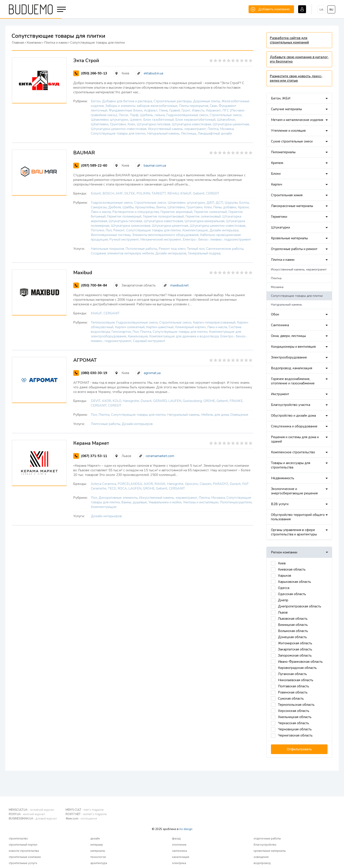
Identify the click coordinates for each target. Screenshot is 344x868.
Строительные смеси (226, 115)
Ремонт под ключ (172, 249)
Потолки (97, 230)
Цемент (136, 120)
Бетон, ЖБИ (281, 98)
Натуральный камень (163, 133)
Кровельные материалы (289, 238)
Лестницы (189, 133)
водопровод (262, 863)
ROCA (122, 488)
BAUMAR (84, 153)
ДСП (219, 203)
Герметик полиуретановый (163, 216)
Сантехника (280, 325)
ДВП (210, 203)
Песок (124, 115)
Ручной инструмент (124, 240)
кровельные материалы (270, 851)
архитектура (99, 863)
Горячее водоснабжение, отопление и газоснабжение (293, 381)
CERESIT (213, 193)
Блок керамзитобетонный (195, 120)
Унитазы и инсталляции (201, 502)
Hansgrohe (131, 401)
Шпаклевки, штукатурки (109, 120)
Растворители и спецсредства (136, 212)
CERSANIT (112, 313)
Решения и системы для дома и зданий (295, 439)
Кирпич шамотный (160, 327)
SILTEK (130, 193)
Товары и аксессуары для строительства (291, 465)
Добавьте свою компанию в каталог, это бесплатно (299, 59)
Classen (205, 484)
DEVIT (96, 401)
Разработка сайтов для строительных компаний (289, 40)
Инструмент (280, 394)
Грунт (186, 110)
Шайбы (128, 207)
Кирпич (277, 184)
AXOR (106, 401)
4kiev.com (81, 819)
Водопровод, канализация (292, 368)
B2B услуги (280, 504)
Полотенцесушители (236, 502)
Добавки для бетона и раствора (127, 101)
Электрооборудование (289, 357)
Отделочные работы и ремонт (294, 249)
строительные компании (25, 857)
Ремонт (119, 230)
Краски (243, 207)
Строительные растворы (173, 101)
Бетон (96, 101)
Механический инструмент (161, 240)
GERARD (160, 401)
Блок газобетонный (159, 120)
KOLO (117, 401)
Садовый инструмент (149, 341)
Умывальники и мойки (165, 502)
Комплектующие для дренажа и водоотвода (184, 336)
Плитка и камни (283, 260)
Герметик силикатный (210, 212)
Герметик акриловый (176, 212)
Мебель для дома (215, 415)
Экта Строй (86, 61)
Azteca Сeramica (103, 484)
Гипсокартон (121, 332)
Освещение (239, 415)
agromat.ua (152, 373)
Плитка (213, 129)
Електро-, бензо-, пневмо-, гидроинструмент (217, 240)
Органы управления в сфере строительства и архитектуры (294, 532)
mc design (186, 829)
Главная (18, 43)
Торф (134, 115)
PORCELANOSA (130, 484)
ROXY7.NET (86, 814)
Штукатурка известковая (191, 124)
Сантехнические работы (225, 249)
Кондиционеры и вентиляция (293, 347)
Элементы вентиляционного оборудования (165, 235)
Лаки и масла (101, 212)
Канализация (138, 336)
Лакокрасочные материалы (292, 206)
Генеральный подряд (204, 253)
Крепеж (277, 163)
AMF (119, 193)
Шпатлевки (100, 124)
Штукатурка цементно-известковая (119, 129)
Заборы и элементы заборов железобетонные (141, 106)
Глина (163, 110)
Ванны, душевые (134, 502)
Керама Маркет (91, 443)
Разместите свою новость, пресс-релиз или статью (296, 78)
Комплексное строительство (293, 452)
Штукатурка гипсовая (153, 124)
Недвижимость (283, 478)
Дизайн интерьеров (171, 253)
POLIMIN (143, 193)
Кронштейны (145, 207)
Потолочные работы (141, 249)
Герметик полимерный (124, 216)
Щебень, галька (152, 115)
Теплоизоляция (103, 322)
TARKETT (159, 193)
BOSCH (108, 193)
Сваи (213, 106)
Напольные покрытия (107, 249)
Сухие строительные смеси (292, 141)
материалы (98, 851)
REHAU (173, 193)
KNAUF (186, 193)
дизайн (95, 839)
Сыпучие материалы (286, 109)
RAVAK (160, 484)
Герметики (279, 217)
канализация (181, 857)
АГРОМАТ (85, 360)
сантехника (179, 851)
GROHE (209, 401)
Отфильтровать (299, 749)
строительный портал (23, 845)
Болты (244, 203)
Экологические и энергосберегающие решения (294, 491)
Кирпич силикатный (130, 327)
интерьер (97, 845)
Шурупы (231, 203)
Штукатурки (280, 227)
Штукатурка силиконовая (131, 226)
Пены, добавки (225, 207)
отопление (179, 845)
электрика (179, 863)
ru (331, 10)
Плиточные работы (106, 424)
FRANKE (236, 401)
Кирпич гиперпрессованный (214, 322)
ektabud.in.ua (153, 73)
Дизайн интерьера (224, 230)
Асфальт (151, 110)
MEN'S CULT (85, 810)
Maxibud (83, 273)
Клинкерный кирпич (190, 327)
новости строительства (24, 851)
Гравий (175, 110)
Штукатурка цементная (231, 124)
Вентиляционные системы (111, 235)
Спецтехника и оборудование (294, 426)
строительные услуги (23, 863)
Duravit (146, 401)
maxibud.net (179, 285)
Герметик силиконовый (203, 216)
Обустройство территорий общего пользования (298, 517)
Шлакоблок (226, 120)
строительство (18, 839)
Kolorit (96, 193)
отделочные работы (267, 839)
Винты (161, 207)
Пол (109, 230)
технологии (98, 857)
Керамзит (213, 110)
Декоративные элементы (118, 498)
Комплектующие (195, 230)
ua (321, 10)
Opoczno (192, 484)
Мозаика (227, 129)
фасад (176, 839)
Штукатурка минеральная (204, 221)
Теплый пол (196, 249)
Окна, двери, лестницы (288, 336)
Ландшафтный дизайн (215, 133)
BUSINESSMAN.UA (33, 819)
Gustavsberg (192, 401)
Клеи (131, 124)
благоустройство (265, 845)
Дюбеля (115, 207)
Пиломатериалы (283, 152)
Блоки (276, 174)
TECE (112, 488)
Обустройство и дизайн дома (293, 416)
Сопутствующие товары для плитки (118, 133)
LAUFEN (175, 401)
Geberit (199, 193)
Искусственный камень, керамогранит (177, 129)
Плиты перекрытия (194, 106)
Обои (275, 314)
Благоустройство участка (291, 405)
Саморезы (99, 207)
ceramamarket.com (160, 456)
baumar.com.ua (155, 166)
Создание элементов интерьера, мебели (122, 253)
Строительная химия (287, 195)
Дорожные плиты (207, 101)
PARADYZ (220, 484)
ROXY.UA (27, 814)
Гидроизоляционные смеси (187, 115)
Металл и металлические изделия (297, 120)
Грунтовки (118, 124)
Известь (198, 110)
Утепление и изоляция (288, 131)
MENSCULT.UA (31, 810)
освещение (261, 857)
